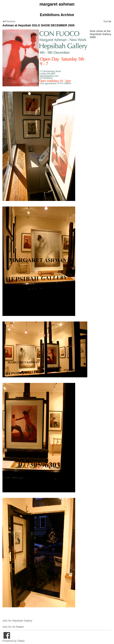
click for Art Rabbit (13, 627)
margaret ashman (57, 4)
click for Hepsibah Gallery (17, 621)
